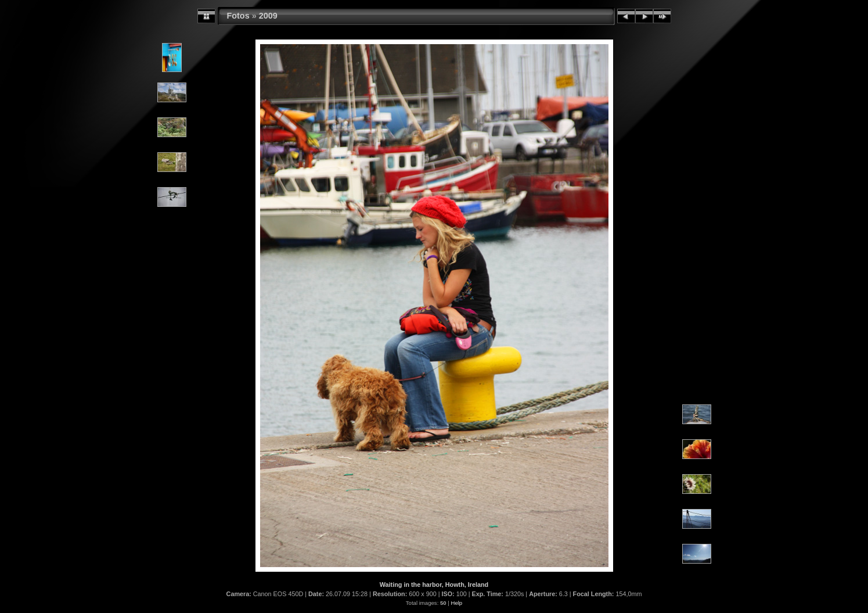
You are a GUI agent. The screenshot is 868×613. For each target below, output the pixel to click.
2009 (268, 16)
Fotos (238, 16)
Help (456, 603)
